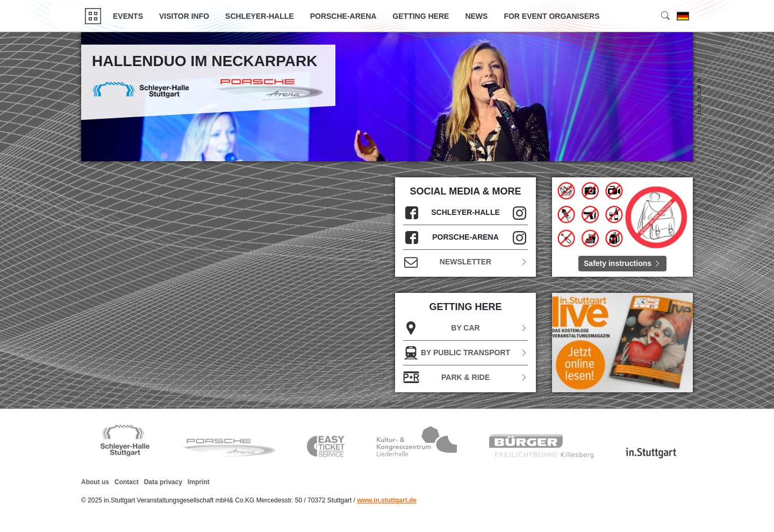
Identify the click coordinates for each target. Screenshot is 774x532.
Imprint (199, 482)
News (476, 16)
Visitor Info (184, 16)
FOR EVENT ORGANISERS (551, 16)
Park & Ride (465, 378)
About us (95, 482)
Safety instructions (622, 263)
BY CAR (465, 328)
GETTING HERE (421, 16)
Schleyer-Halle (260, 16)
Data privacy (163, 482)
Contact (127, 482)
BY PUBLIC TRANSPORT (465, 353)
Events (128, 16)
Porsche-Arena (343, 16)
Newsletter (465, 262)
